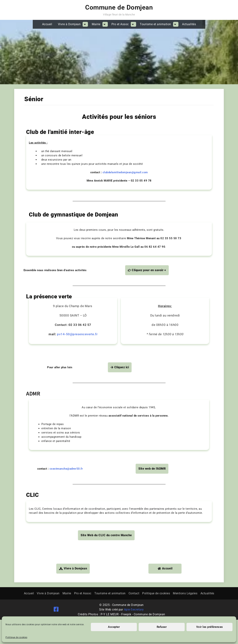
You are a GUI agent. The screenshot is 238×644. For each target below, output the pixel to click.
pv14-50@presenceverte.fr (77, 288)
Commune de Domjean (119, 7)
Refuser (162, 627)
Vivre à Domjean (69, 24)
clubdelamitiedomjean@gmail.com (126, 142)
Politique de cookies (16, 637)
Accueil (47, 24)
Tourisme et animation (155, 24)
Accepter (114, 627)
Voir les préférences (210, 627)
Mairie (96, 24)
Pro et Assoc (120, 24)
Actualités (189, 24)
